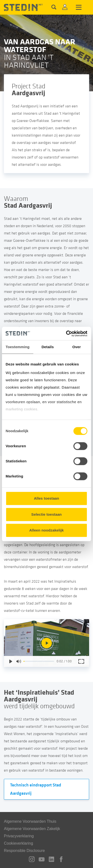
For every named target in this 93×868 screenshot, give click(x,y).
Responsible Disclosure (24, 851)
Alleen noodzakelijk (46, 530)
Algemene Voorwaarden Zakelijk (32, 829)
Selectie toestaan (46, 514)
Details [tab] (48, 347)
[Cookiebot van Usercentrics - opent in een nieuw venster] (66, 334)
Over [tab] (77, 347)
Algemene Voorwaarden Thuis (30, 821)
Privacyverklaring (19, 836)
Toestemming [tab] (18, 347)
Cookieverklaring (18, 843)
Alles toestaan (46, 498)
